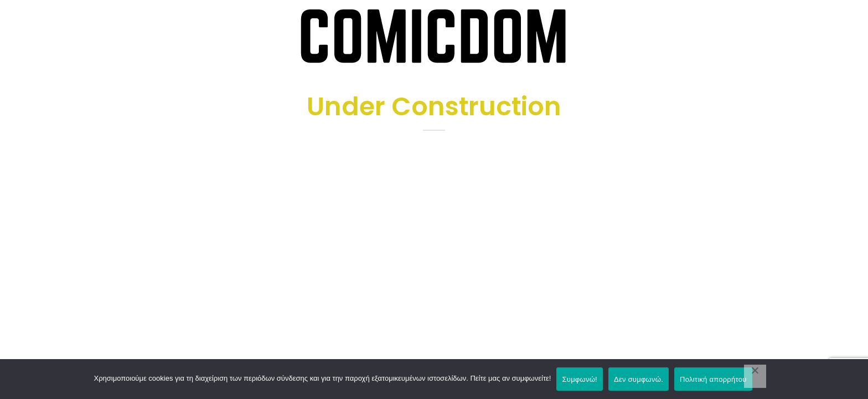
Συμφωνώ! (579, 379)
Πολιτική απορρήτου (713, 379)
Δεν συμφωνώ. (639, 379)
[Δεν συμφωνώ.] (755, 376)
